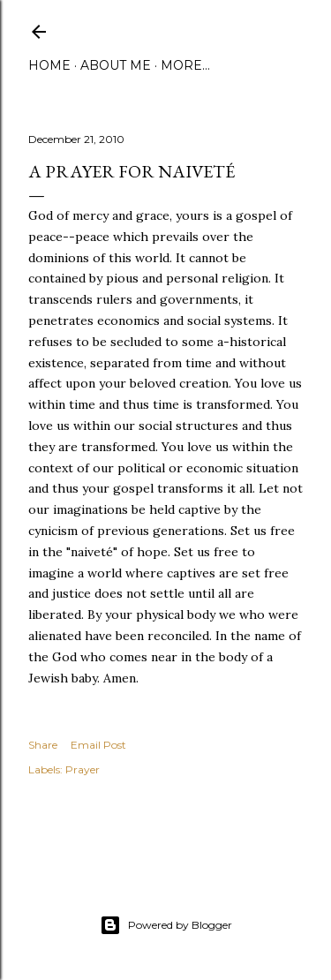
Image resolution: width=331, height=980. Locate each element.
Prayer (83, 769)
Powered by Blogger (166, 925)
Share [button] (43, 745)
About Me (116, 65)
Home (49, 65)
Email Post (98, 745)
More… (185, 65)
